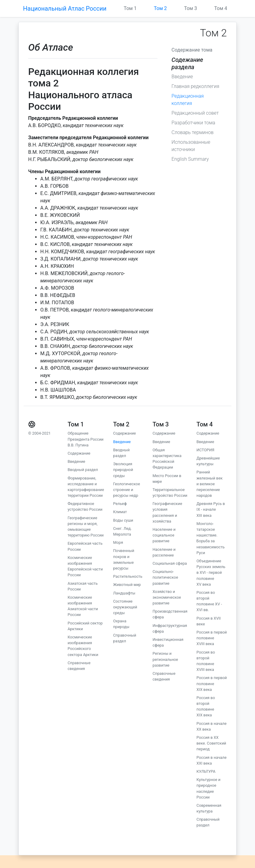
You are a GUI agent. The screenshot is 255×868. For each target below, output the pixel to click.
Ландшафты (124, 593)
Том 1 (130, 8)
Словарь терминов (192, 132)
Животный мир (127, 585)
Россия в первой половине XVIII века (212, 638)
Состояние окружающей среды (125, 607)
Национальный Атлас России (65, 8)
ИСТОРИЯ (205, 450)
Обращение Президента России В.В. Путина (86, 439)
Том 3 (191, 8)
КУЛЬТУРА (206, 771)
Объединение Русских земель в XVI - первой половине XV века (211, 573)
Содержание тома (192, 50)
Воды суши (123, 520)
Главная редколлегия (195, 86)
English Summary (190, 159)
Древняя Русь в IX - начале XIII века (211, 509)
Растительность (127, 576)
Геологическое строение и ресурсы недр (126, 490)
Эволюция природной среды (123, 470)
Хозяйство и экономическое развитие (167, 597)
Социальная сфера (170, 563)
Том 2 (160, 8)
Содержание (79, 453)
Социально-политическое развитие (165, 577)
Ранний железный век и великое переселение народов (210, 484)
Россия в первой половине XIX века (212, 683)
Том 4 (221, 8)
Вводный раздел (83, 470)
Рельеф (120, 504)
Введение (182, 77)
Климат (120, 512)
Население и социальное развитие (164, 535)
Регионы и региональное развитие (165, 659)
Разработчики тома (193, 123)
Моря (118, 542)
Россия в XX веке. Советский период (211, 743)
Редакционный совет (195, 113)
